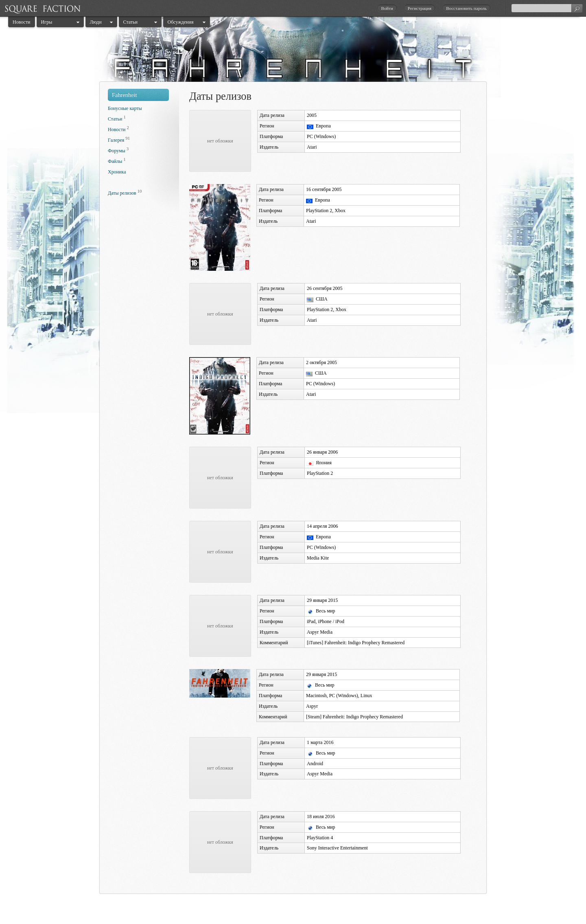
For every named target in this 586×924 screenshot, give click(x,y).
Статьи (130, 22)
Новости (22, 22)
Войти (387, 8)
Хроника (117, 172)
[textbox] (547, 8)
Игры (47, 22)
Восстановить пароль (466, 8)
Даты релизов (122, 193)
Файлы (115, 161)
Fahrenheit (125, 95)
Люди (96, 22)
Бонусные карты (125, 108)
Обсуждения (181, 22)
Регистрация (420, 8)
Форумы (117, 151)
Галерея (116, 140)
